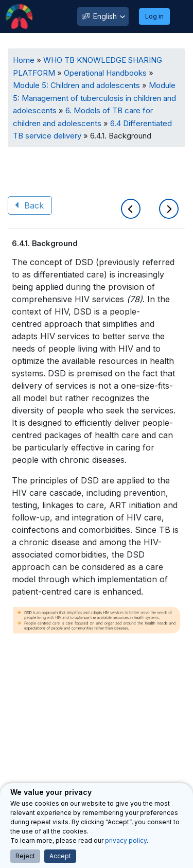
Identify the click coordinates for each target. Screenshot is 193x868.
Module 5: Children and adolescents (76, 85)
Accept (60, 856)
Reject (25, 856)
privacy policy (126, 840)
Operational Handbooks (105, 73)
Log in (154, 16)
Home (24, 60)
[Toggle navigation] (180, 16)
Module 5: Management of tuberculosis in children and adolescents (94, 98)
